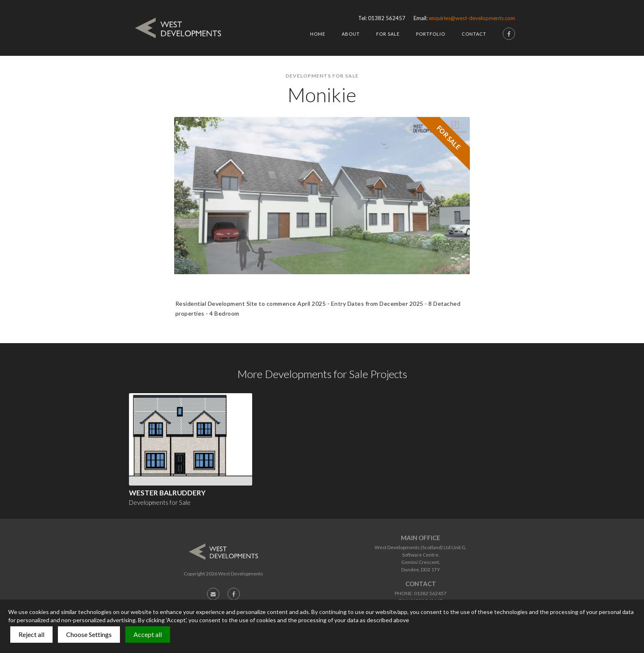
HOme (318, 34)
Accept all (148, 634)
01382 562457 (387, 18)
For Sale (388, 34)
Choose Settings (89, 634)
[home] (178, 28)
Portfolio (431, 34)
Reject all (31, 634)
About (351, 34)
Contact (474, 34)
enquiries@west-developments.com (472, 18)
